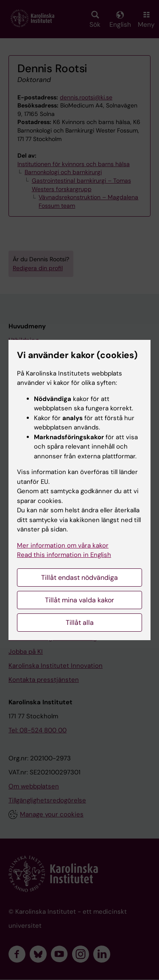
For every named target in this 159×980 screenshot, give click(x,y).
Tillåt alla (80, 623)
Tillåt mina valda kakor (79, 600)
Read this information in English (64, 555)
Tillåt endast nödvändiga (79, 578)
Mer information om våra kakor (63, 545)
